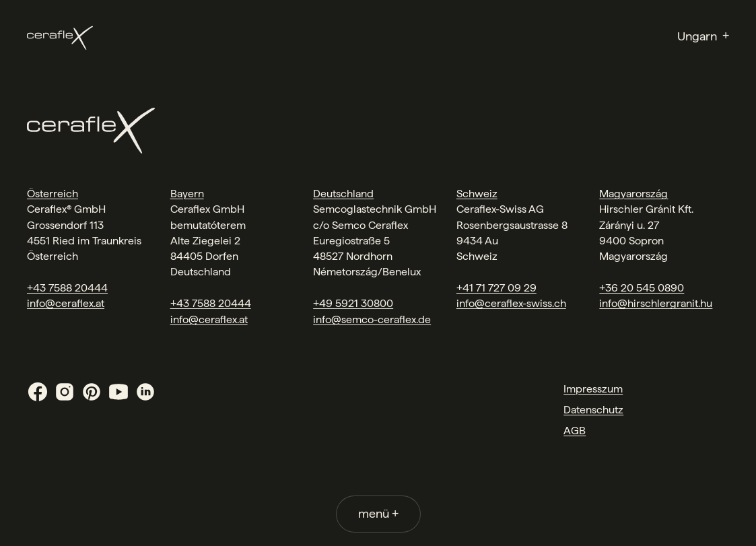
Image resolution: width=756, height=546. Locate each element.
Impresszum (593, 389)
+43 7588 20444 (67, 288)
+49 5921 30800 (353, 303)
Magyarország (633, 194)
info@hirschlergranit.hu (656, 303)
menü (378, 513)
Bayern (187, 194)
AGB (575, 431)
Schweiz (477, 194)
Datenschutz (593, 410)
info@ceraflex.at (66, 303)
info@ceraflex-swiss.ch (511, 303)
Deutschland (343, 194)
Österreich (53, 194)
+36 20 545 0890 (642, 288)
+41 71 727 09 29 (496, 288)
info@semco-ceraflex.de (372, 319)
